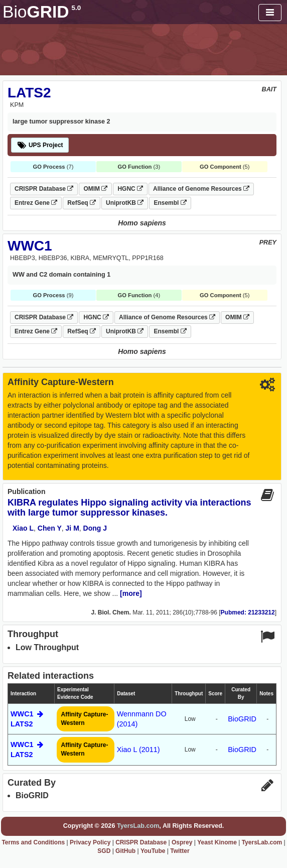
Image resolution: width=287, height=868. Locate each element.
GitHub (125, 851)
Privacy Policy (90, 842)
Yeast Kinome (217, 842)
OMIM (95, 189)
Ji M (73, 528)
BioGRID (242, 719)
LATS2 (29, 93)
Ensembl (170, 203)
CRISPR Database (44, 189)
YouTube (153, 851)
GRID (42, 12)
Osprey (182, 842)
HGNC (130, 189)
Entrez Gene (36, 203)
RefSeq (82, 203)
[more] (131, 593)
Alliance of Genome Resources (201, 189)
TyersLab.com (138, 826)
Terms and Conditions (33, 842)
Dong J (95, 528)
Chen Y (50, 528)
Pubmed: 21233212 (248, 612)
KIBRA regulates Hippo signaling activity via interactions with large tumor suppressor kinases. (129, 508)
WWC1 (30, 246)
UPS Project (40, 145)
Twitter (180, 851)
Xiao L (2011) (138, 750)
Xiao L (23, 528)
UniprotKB (125, 203)
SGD (104, 851)
